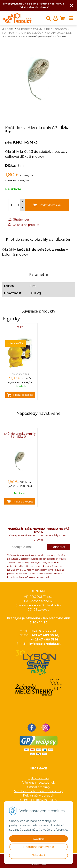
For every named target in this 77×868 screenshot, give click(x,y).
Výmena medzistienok (39, 783)
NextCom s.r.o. (38, 864)
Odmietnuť (39, 855)
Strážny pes (19, 220)
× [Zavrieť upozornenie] (71, 5)
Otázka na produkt (24, 225)
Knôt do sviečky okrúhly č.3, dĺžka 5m (20, 435)
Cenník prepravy (39, 787)
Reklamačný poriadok (38, 796)
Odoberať (59, 547)
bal (17, 205)
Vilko (20, 327)
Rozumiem (38, 839)
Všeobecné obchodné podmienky (38, 791)
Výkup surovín (39, 778)
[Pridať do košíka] (20, 395)
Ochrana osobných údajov (39, 800)
